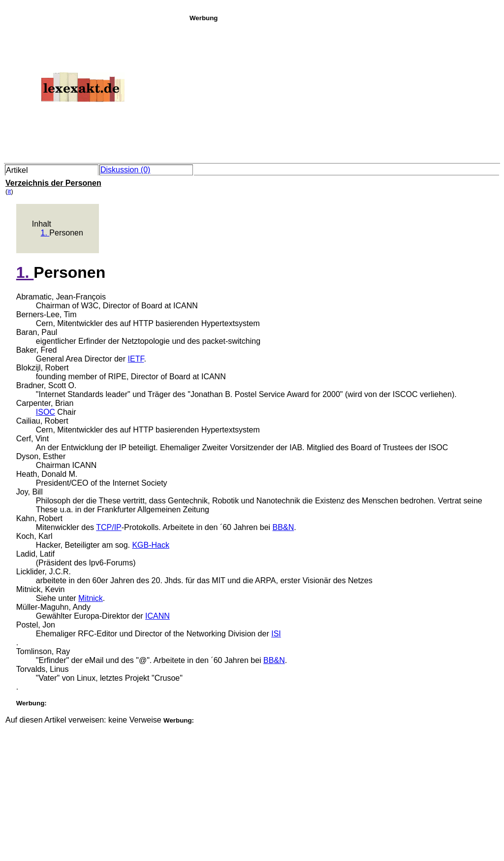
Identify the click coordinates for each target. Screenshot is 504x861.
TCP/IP (109, 527)
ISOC (46, 412)
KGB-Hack (151, 545)
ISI (276, 634)
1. (45, 233)
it (9, 191)
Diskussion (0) (125, 170)
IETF (136, 359)
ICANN (157, 616)
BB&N (283, 527)
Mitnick (91, 598)
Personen (66, 233)
